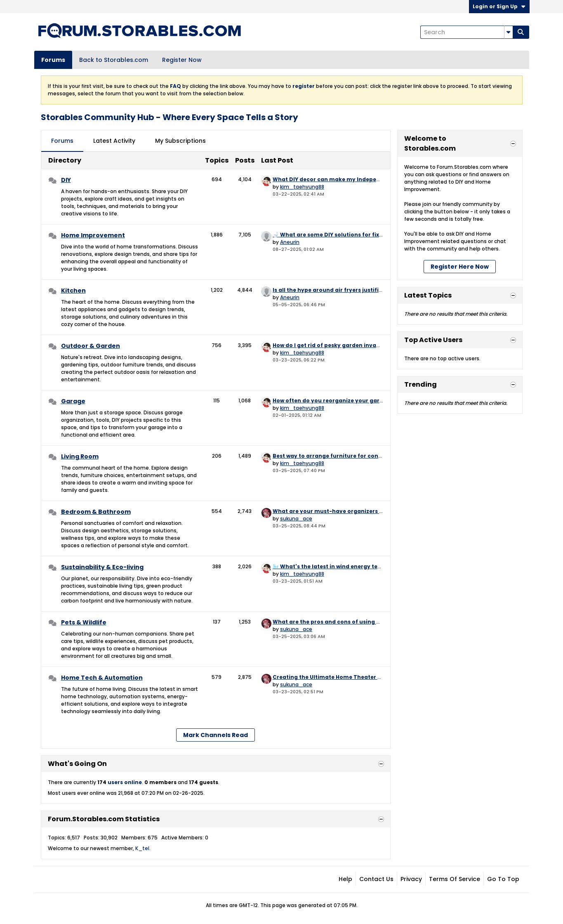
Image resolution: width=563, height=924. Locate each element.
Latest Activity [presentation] (114, 141)
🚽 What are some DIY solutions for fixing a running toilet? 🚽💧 (362, 235)
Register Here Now (460, 267)
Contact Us (376, 879)
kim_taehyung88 (302, 187)
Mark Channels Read (216, 735)
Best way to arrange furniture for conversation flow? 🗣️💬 (354, 456)
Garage (73, 401)
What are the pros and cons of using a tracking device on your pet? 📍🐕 (374, 622)
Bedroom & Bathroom (96, 512)
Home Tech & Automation (102, 678)
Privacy (411, 879)
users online (125, 782)
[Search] (466, 32)
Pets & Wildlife (84, 622)
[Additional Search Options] (509, 32)
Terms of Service (455, 879)
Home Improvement (93, 235)
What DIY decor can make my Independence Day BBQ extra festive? (368, 179)
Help (345, 879)
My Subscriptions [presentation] (180, 141)
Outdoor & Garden (91, 346)
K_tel (142, 848)
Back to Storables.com (114, 60)
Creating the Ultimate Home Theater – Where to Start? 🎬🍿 (357, 677)
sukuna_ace (296, 519)
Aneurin (290, 242)
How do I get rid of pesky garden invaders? (332, 345)
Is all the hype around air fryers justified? (331, 290)
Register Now (182, 60)
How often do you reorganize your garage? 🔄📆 (340, 401)
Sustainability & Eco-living (102, 567)
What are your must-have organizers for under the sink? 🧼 (356, 511)
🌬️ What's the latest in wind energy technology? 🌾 (344, 566)
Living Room (80, 456)
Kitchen (73, 291)
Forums (53, 60)
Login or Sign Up (499, 6)
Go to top (503, 879)
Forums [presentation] (62, 141)
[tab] (62, 141)
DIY (66, 180)
